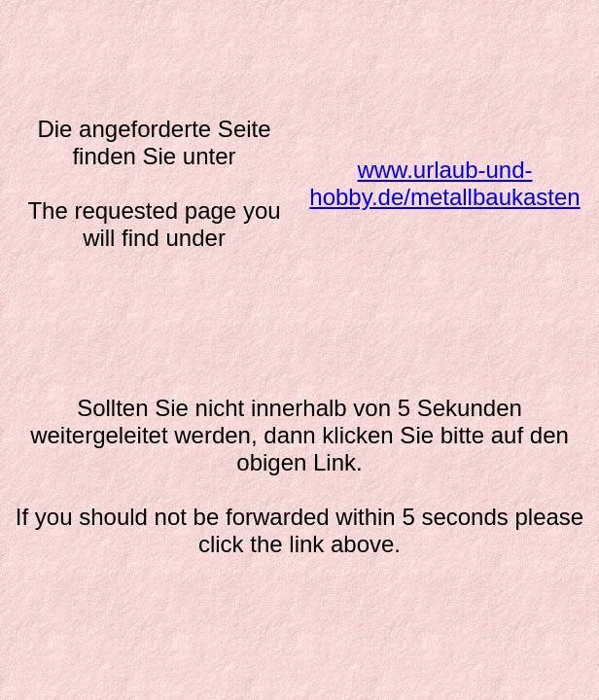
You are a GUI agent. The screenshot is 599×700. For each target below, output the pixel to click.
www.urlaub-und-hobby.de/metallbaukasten (444, 183)
